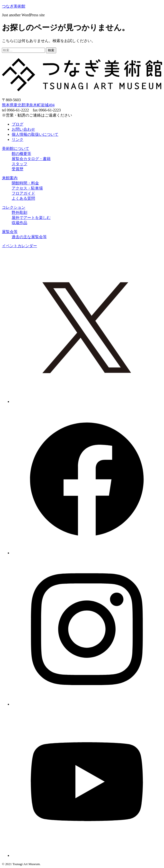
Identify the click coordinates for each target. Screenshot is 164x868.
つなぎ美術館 (14, 6)
